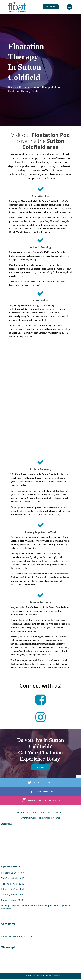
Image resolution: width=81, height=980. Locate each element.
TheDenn (56, 976)
